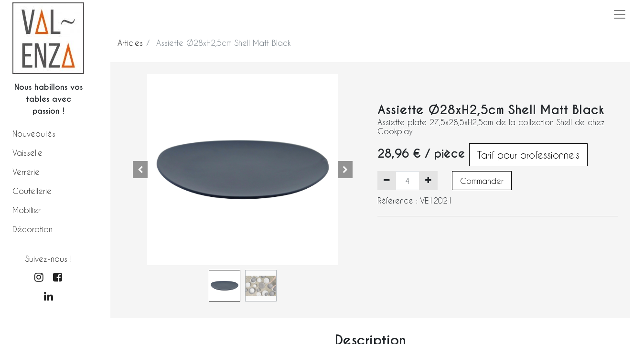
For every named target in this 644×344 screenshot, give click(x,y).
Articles (130, 43)
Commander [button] (482, 181)
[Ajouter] (428, 181)
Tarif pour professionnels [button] (528, 155)
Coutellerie (32, 191)
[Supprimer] (387, 181)
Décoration (32, 229)
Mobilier (27, 210)
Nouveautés (34, 134)
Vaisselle (27, 153)
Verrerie (26, 172)
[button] (140, 170)
